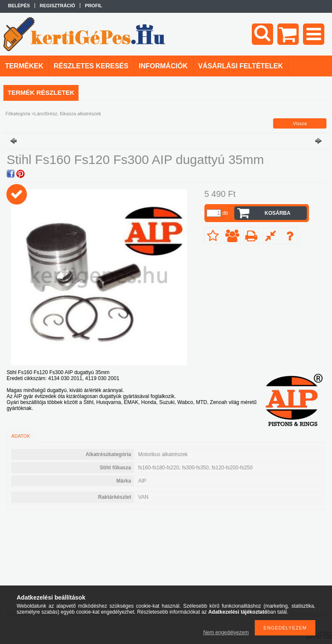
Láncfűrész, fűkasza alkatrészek (68, 114)
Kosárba (278, 213)
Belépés (19, 6)
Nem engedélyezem (226, 632)
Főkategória (18, 114)
